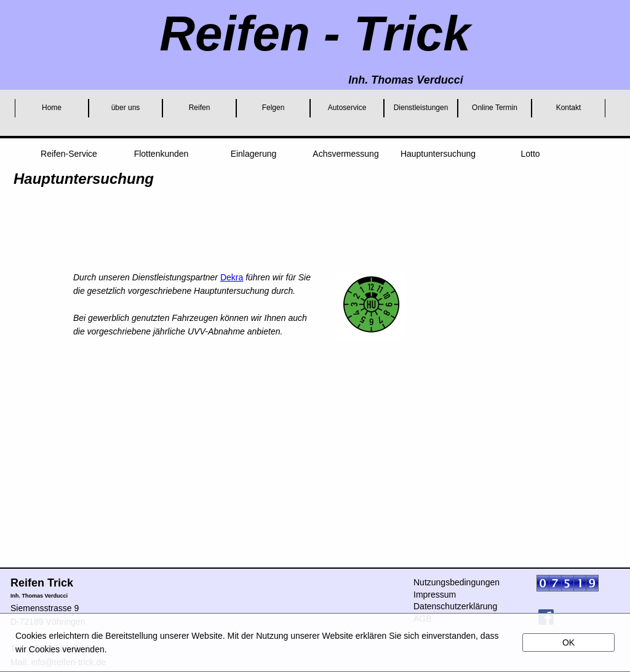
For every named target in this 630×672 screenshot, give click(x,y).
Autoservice (347, 108)
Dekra (232, 277)
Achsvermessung (345, 154)
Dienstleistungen (421, 108)
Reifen (200, 108)
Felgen (273, 108)
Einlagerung (254, 154)
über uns (126, 108)
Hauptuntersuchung (438, 154)
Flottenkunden (161, 154)
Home (52, 108)
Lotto (530, 154)
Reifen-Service (69, 154)
